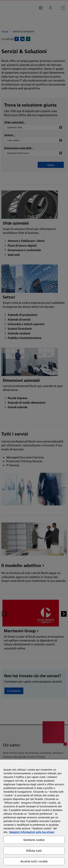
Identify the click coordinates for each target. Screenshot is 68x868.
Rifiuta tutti (34, 851)
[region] (34, 814)
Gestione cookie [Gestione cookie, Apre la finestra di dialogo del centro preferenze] (34, 840)
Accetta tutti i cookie (34, 861)
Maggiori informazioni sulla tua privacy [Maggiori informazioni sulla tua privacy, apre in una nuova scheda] (32, 832)
